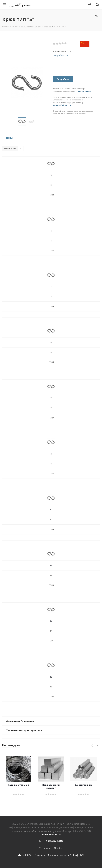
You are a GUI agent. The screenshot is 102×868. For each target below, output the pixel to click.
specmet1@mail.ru (62, 105)
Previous (92, 746)
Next (97, 746)
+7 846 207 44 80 (53, 841)
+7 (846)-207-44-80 (83, 91)
